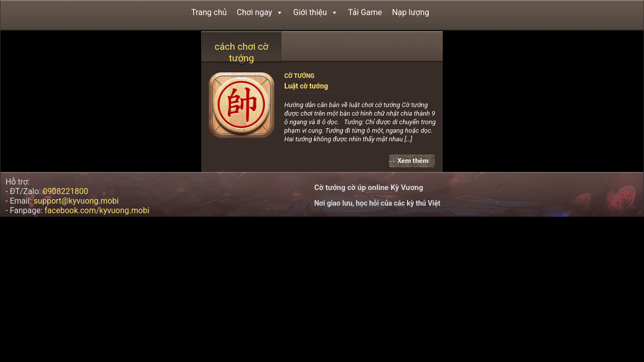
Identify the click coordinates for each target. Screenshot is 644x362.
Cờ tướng (299, 76)
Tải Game (365, 12)
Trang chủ (209, 12)
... (392, 159)
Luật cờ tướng (306, 86)
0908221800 (65, 191)
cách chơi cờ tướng (242, 52)
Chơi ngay (260, 12)
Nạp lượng (411, 12)
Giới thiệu (316, 12)
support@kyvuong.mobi (76, 201)
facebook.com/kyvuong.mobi (97, 210)
